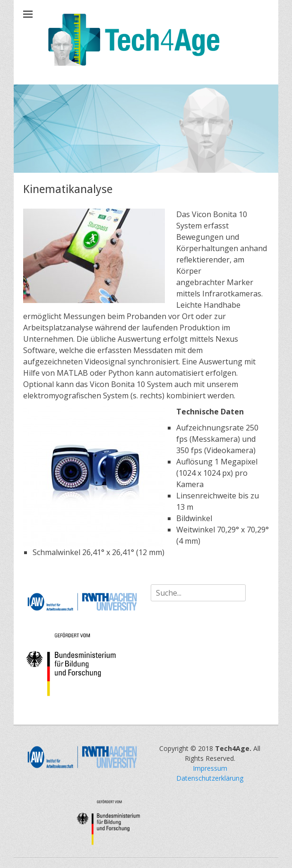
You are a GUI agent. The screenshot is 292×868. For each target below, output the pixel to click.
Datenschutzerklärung (210, 778)
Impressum (210, 768)
